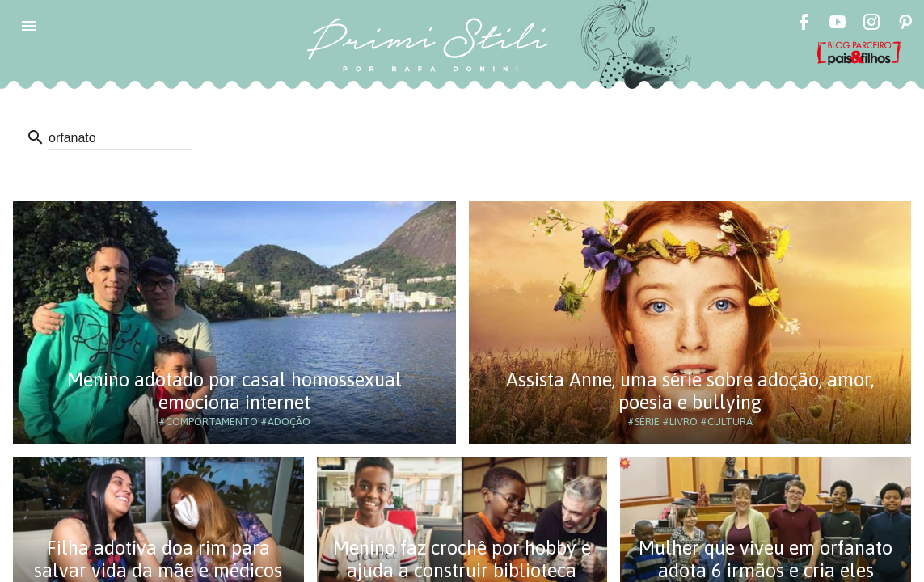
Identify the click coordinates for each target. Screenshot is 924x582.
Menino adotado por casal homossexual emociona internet (234, 391)
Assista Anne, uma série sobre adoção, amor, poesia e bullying (690, 391)
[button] (29, 26)
